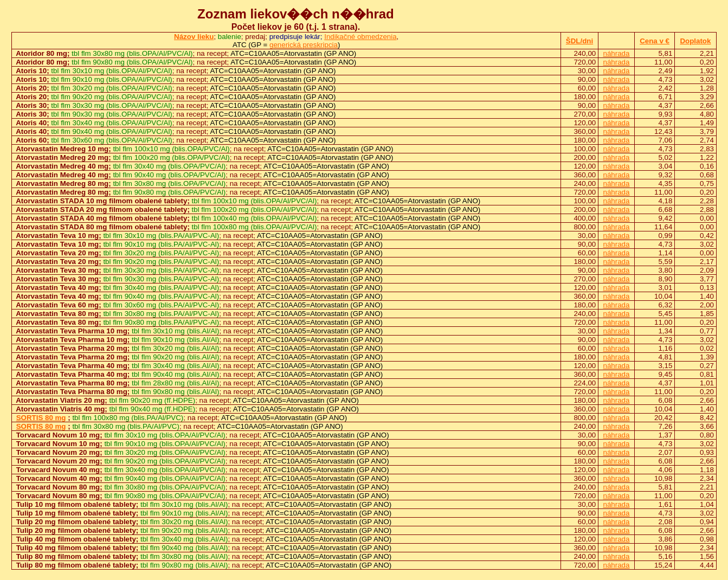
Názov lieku (194, 37)
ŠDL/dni (579, 41)
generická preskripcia (304, 45)
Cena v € (655, 41)
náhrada (617, 53)
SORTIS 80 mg (41, 418)
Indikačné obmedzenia (360, 37)
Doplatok (695, 41)
